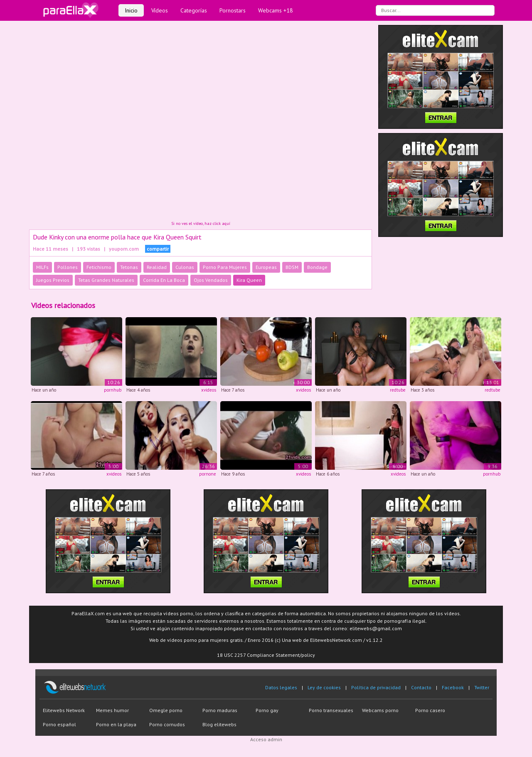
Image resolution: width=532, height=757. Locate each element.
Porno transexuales (331, 710)
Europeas (266, 267)
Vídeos (160, 10)
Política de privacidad (376, 687)
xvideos (209, 390)
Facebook (453, 687)
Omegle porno (166, 710)
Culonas (185, 267)
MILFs (42, 267)
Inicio (131, 10)
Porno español (59, 724)
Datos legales (281, 687)
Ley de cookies (324, 687)
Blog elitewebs (219, 724)
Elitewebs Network (64, 710)
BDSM (292, 267)
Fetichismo (99, 267)
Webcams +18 (276, 10)
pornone (208, 474)
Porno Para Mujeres (225, 267)
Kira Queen (249, 280)
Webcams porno (380, 710)
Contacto (421, 687)
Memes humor (112, 710)
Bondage (317, 267)
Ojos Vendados (211, 280)
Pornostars (233, 10)
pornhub (113, 390)
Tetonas (129, 267)
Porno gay (267, 710)
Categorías (194, 10)
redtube (398, 390)
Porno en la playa (116, 724)
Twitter (482, 687)
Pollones (68, 267)
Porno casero (430, 710)
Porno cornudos (167, 724)
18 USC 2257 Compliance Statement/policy (266, 655)
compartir (158, 249)
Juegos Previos (53, 280)
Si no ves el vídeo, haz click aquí (201, 223)
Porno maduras (220, 710)
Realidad (157, 267)
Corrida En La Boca (164, 280)
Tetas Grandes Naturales (106, 280)
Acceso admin (266, 739)
